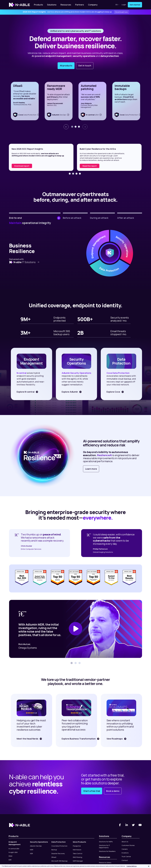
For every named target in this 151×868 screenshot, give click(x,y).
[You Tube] (140, 825)
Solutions (52, 5)
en (117, 5)
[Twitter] (133, 825)
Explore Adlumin (69, 392)
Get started (135, 5)
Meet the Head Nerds (27, 739)
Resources (66, 5)
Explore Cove (113, 392)
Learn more (91, 469)
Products (38, 5)
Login (124, 5)
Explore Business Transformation (78, 739)
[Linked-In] (127, 825)
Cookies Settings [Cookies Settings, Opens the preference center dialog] (132, 866)
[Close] (149, 866)
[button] (72, 127)
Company (93, 5)
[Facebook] (120, 825)
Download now (121, 12)
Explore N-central (25, 392)
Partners (80, 5)
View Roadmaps (114, 739)
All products (66, 66)
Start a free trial (92, 791)
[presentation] (66, 127)
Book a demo (113, 791)
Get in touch (85, 66)
